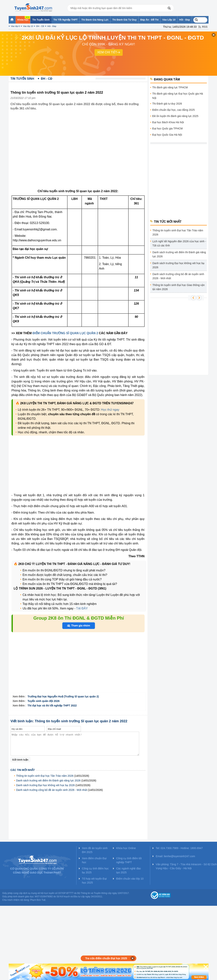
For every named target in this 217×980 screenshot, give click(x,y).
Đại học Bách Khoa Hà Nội (168, 122)
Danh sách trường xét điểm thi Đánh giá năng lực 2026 (48, 780)
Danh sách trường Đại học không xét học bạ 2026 (46, 785)
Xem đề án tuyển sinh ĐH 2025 (95, 850)
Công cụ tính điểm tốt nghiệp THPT (129, 860)
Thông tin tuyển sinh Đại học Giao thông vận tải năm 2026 (179, 287)
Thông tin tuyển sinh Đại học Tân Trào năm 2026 (45, 776)
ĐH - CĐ (40, 26)
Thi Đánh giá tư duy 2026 (167, 104)
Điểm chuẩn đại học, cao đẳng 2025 (174, 110)
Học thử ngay (110, 410)
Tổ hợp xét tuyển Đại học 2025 (94, 881)
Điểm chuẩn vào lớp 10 (130, 879)
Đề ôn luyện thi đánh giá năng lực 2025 (175, 116)
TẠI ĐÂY (82, 608)
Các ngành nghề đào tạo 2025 (128, 870)
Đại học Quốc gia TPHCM (168, 128)
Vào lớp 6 (15, 26)
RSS (205, 27)
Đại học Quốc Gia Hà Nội (167, 135)
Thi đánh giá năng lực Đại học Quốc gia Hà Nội (178, 96)
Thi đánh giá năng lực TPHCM (170, 87)
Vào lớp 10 (28, 26)
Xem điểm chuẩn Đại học (94, 860)
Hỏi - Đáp (52, 26)
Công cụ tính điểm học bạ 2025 (95, 870)
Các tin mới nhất (23, 770)
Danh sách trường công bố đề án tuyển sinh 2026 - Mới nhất (52, 790)
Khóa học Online (126, 848)
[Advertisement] (35, 465)
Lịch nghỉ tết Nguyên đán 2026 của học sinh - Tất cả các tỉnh (179, 243)
